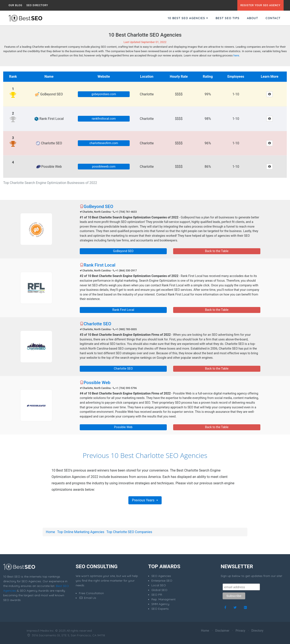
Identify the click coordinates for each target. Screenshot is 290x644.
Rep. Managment (163, 599)
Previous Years (144, 500)
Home (50, 532)
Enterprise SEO (162, 581)
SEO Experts (160, 609)
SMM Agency (160, 604)
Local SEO (159, 585)
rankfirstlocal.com (104, 119)
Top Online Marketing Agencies (81, 532)
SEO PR (157, 595)
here (236, 55)
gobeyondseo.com (104, 94)
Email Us (88, 598)
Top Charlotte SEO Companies (129, 532)
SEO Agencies (161, 576)
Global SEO (159, 590)
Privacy (240, 631)
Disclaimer (222, 631)
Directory (257, 631)
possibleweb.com (104, 166)
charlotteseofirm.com (104, 143)
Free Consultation (91, 593)
